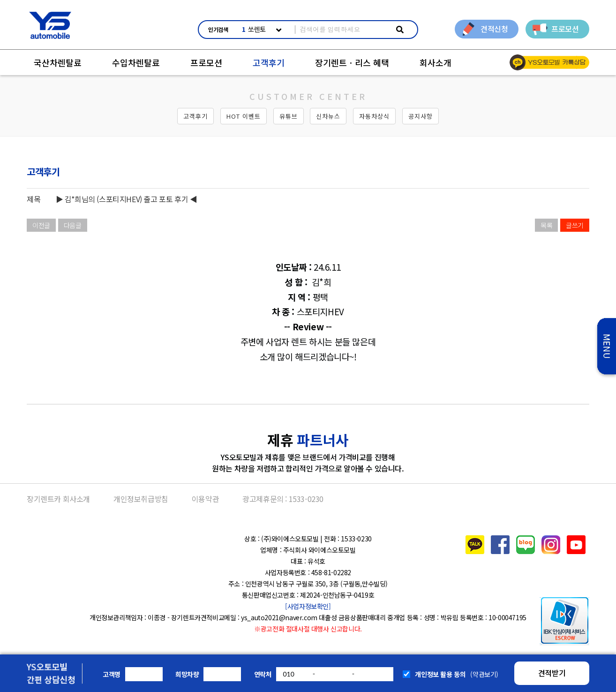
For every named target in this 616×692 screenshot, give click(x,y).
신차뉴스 (328, 116)
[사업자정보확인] (308, 606)
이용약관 (205, 499)
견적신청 (494, 29)
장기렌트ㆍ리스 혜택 (352, 62)
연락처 (263, 674)
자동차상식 (374, 116)
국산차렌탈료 (58, 62)
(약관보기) (484, 674)
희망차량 (187, 674)
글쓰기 (575, 225)
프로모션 (565, 29)
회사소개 (436, 62)
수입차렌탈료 (136, 62)
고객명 (112, 674)
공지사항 (421, 116)
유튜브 (289, 116)
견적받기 (552, 673)
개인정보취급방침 (141, 499)
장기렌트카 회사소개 (58, 499)
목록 (546, 225)
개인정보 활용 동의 (440, 674)
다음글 (73, 225)
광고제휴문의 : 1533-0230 (283, 499)
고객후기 (269, 62)
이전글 (41, 225)
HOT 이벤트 (244, 116)
